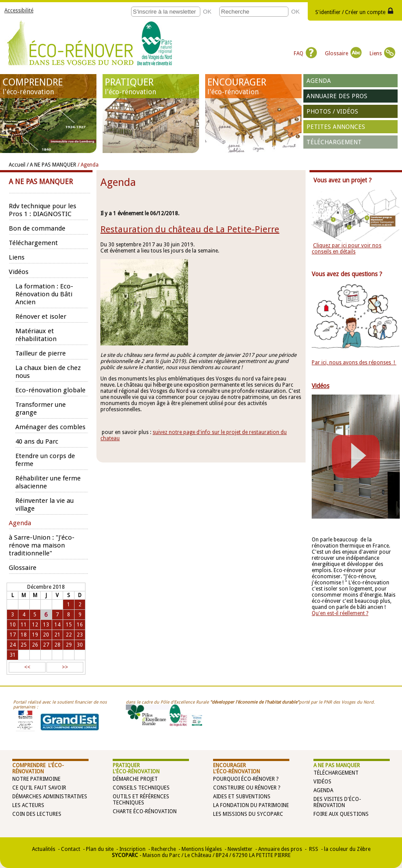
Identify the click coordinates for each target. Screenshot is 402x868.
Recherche (164, 849)
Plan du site (100, 849)
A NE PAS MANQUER (337, 765)
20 (46, 635)
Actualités (44, 849)
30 (80, 645)
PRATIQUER (151, 86)
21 (57, 635)
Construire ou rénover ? (247, 788)
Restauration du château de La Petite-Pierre (190, 229)
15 (69, 625)
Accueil (17, 165)
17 (13, 635)
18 (24, 635)
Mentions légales (202, 849)
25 (24, 645)
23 (80, 635)
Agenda (319, 81)
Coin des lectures (37, 814)
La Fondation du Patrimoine (251, 805)
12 (35, 625)
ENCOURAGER (253, 86)
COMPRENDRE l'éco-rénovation (38, 768)
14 (57, 625)
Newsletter (240, 849)
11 (24, 625)
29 (69, 645)
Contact (71, 849)
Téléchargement (334, 142)
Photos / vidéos (332, 111)
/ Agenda (88, 165)
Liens (382, 53)
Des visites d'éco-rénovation (337, 802)
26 (35, 645)
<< (27, 667)
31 (13, 655)
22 (69, 635)
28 (57, 645)
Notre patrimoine (36, 779)
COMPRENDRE (48, 86)
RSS (313, 849)
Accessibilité (19, 11)
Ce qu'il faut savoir (39, 788)
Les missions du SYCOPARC (248, 814)
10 (13, 625)
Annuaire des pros (337, 96)
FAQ (305, 53)
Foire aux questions (341, 814)
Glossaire (343, 53)
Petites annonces (336, 127)
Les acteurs (28, 805)
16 (80, 625)
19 (35, 635)
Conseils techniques (141, 788)
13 (46, 625)
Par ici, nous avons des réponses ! (354, 363)
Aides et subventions (242, 797)
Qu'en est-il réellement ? (340, 613)
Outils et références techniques (141, 800)
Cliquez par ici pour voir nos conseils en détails (347, 249)
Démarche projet (135, 779)
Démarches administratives (50, 797)
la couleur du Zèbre (347, 849)
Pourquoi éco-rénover (244, 779)
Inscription (132, 849)
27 (46, 645)
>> (65, 667)
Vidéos (322, 782)
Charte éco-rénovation (145, 811)
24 (13, 645)
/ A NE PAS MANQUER (52, 165)
